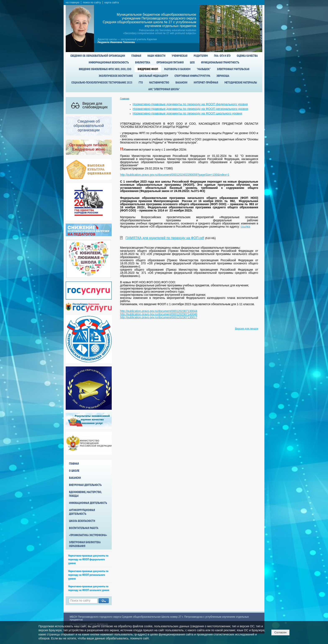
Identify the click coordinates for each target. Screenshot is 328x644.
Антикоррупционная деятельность (82, 512)
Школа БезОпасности (82, 521)
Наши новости (156, 56)
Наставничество (159, 82)
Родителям (201, 56)
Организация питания (170, 62)
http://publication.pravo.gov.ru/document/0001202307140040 (159, 314)
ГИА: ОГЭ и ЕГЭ (222, 56)
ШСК (192, 62)
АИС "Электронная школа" (164, 89)
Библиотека (143, 62)
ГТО (141, 82)
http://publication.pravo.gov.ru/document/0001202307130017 (159, 317)
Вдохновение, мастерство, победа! (85, 494)
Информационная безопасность (109, 62)
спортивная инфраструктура (192, 76)
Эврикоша (223, 76)
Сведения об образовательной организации (98, 56)
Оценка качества (247, 56)
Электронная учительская (233, 69)
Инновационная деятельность (88, 503)
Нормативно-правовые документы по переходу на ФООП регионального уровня (88, 575)
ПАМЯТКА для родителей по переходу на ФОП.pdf (165, 238)
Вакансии (181, 82)
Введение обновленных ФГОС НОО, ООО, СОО (105, 69)
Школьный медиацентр (154, 76)
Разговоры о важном (177, 69)
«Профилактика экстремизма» (88, 535)
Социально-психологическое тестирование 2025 (102, 82)
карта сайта (112, 3)
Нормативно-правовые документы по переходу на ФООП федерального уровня (88, 559)
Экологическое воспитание (116, 76)
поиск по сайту (92, 3)
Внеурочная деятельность (85, 485)
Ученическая (180, 56)
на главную (72, 3)
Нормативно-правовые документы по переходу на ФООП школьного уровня (89, 588)
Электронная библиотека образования (85, 544)
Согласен (280, 632)
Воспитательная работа (84, 528)
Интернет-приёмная (206, 82)
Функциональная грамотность (220, 62)
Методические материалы (241, 82)
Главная (136, 56)
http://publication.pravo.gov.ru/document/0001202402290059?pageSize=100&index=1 (175, 175)
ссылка (245, 227)
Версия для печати (247, 329)
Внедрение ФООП (148, 69)
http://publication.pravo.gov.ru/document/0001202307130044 (159, 311)
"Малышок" (204, 69)
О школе (74, 471)
